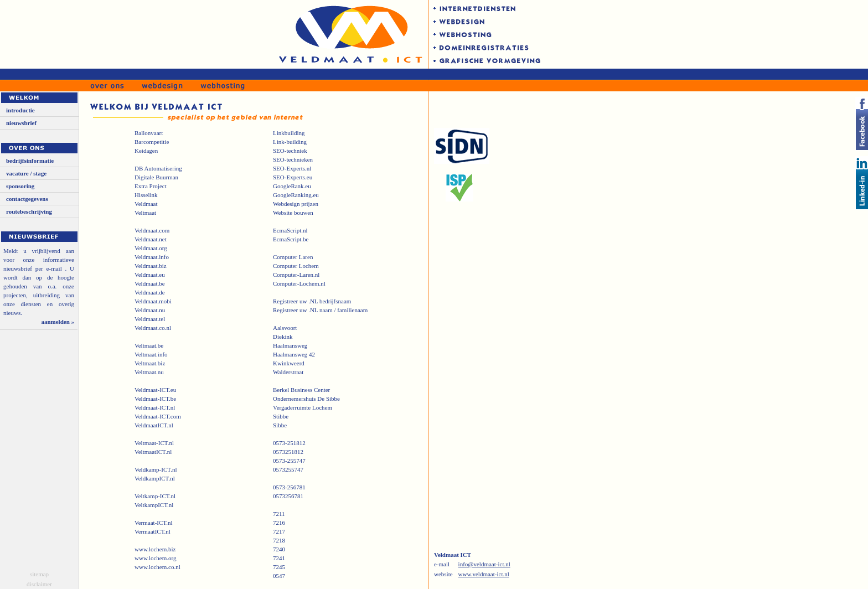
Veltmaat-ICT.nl (154, 443)
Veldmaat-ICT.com (158, 416)
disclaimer (39, 584)
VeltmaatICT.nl (153, 452)
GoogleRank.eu (292, 186)
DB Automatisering (158, 168)
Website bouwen (293, 213)
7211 (279, 514)
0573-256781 (289, 487)
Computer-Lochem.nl (299, 283)
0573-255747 (289, 461)
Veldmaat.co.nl (153, 328)
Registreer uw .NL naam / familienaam (320, 310)
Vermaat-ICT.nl (154, 523)
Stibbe (281, 416)
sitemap (39, 574)
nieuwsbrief (21, 123)
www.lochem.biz (155, 549)
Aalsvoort (285, 328)
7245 (279, 567)
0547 (279, 576)
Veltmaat (145, 213)
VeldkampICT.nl (155, 478)
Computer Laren (293, 257)
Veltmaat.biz (150, 363)
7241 (279, 558)
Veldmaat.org (151, 248)
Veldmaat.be (150, 283)
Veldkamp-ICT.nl (156, 469)
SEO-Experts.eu (293, 177)
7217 (279, 531)
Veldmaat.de (150, 292)
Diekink (283, 337)
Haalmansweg (290, 345)
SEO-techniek (290, 151)
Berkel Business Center (301, 390)
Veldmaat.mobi (153, 301)
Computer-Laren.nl (296, 275)
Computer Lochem (296, 266)
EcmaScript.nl (290, 230)
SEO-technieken (293, 159)
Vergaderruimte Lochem (303, 407)
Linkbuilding (289, 133)
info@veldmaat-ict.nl (484, 564)
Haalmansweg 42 (294, 354)
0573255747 (288, 469)
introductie (20, 110)
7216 (279, 523)
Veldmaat (146, 204)
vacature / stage (26, 173)
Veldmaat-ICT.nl (155, 407)
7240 (279, 549)
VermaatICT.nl (153, 531)
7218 (279, 540)
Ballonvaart (149, 133)
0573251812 (288, 452)
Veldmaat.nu (150, 310)
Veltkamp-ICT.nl (155, 496)
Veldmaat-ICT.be (155, 399)
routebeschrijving (29, 211)
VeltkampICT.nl (154, 505)
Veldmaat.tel (150, 319)
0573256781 (288, 496)
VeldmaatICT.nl (154, 425)
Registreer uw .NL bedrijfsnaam (312, 301)
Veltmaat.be (149, 345)
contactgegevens (27, 199)
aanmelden (55, 322)
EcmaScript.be (291, 239)
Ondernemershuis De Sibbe (306, 399)
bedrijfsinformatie (30, 161)
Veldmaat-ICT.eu (155, 390)
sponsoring (20, 186)
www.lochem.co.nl (157, 567)
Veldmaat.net (151, 239)
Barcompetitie (152, 142)
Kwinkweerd (289, 363)
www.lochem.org (155, 558)
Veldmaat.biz (151, 266)
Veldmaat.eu (150, 275)
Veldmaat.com (152, 230)
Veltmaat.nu (149, 372)
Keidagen (146, 151)
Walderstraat (288, 372)
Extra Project (151, 186)
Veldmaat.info (152, 257)
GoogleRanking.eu (296, 195)
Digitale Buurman (156, 177)
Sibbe (280, 425)
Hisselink (146, 195)
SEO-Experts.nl (292, 168)
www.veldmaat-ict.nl (484, 574)
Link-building (290, 142)
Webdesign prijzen (296, 204)
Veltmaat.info (151, 354)
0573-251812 (289, 443)
